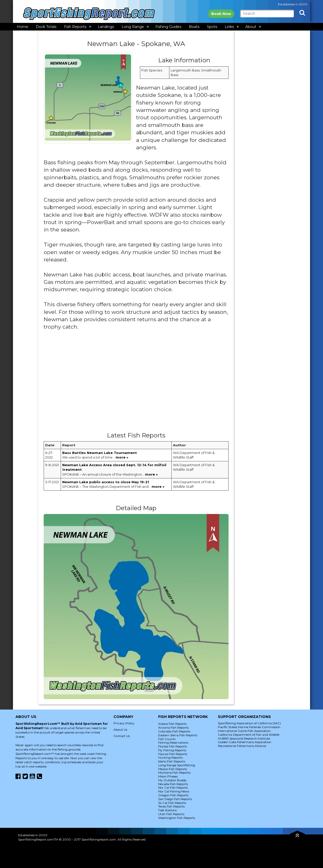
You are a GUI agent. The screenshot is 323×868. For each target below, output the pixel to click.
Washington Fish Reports (177, 818)
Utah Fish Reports (171, 814)
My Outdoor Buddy (172, 780)
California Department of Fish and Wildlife (249, 735)
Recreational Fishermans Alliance (242, 746)
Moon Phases (168, 776)
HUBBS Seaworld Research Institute (244, 738)
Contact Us (122, 736)
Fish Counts (167, 739)
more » (122, 457)
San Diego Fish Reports (175, 799)
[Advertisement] (136, 383)
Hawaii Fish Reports (173, 754)
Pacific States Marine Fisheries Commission (249, 727)
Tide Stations (167, 810)
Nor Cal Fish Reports (173, 788)
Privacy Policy (124, 723)
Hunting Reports (171, 757)
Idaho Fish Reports (172, 761)
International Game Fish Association (244, 731)
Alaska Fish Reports (172, 724)
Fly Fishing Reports (172, 750)
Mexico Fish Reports (173, 769)
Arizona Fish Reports (173, 727)
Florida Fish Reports (173, 746)
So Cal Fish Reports (172, 803)
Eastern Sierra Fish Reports (178, 735)
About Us (120, 730)
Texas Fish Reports (171, 806)
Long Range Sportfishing (177, 765)
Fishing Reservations (173, 742)
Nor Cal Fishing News (174, 791)
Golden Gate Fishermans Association (245, 742)
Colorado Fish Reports (174, 731)
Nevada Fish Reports (173, 784)
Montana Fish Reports (174, 773)
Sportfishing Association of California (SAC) (249, 723)
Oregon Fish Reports (173, 795)
